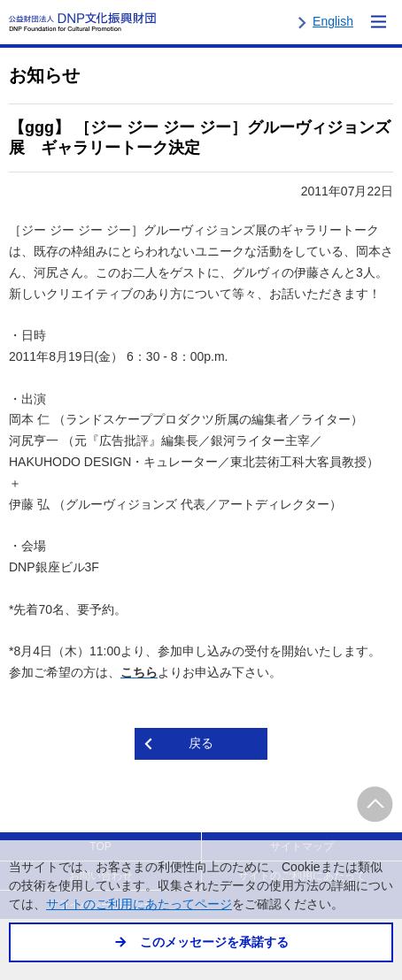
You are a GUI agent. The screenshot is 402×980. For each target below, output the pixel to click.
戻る (201, 743)
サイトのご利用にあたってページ (139, 904)
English (333, 21)
